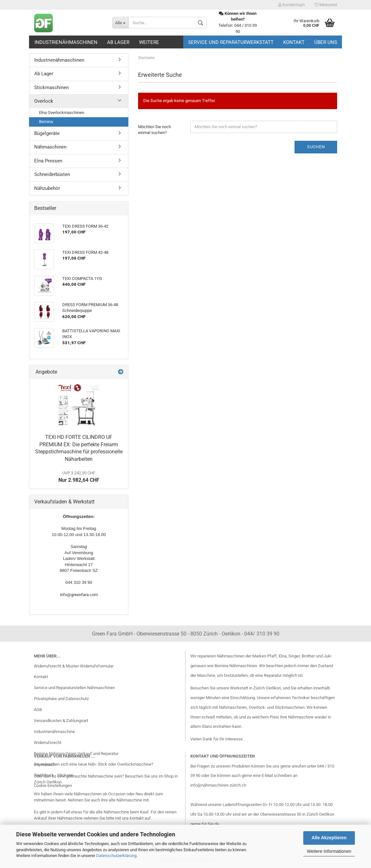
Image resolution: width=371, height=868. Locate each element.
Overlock (44, 101)
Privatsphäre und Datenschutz (61, 699)
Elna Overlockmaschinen (62, 113)
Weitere (149, 42)
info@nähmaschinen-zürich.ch (218, 785)
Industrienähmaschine (54, 732)
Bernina (46, 122)
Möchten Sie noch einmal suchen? (155, 130)
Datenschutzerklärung (116, 856)
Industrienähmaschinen (66, 42)
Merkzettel (326, 5)
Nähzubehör (47, 188)
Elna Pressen (48, 161)
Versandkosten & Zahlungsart (61, 721)
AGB (38, 710)
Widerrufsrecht (48, 743)
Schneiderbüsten (52, 174)
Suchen (316, 147)
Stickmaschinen (51, 88)
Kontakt (294, 42)
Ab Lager (118, 42)
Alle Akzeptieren (329, 838)
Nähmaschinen (50, 147)
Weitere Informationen (329, 851)
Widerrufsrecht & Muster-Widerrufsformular (74, 666)
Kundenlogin (291, 5)
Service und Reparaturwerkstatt (231, 42)
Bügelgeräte (47, 133)
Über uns (326, 42)
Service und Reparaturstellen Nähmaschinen (74, 688)
